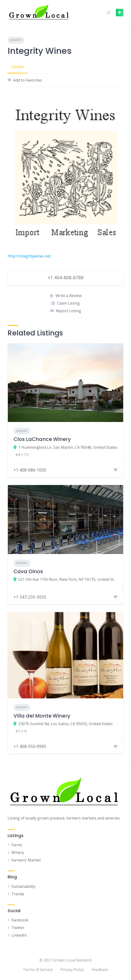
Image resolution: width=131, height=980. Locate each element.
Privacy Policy (72, 970)
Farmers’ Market (26, 860)
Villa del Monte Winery (42, 716)
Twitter (18, 928)
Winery (16, 40)
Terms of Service (38, 970)
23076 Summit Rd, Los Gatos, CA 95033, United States (65, 724)
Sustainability (23, 886)
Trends (18, 894)
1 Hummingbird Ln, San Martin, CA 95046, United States (68, 447)
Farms (17, 845)
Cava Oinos (28, 571)
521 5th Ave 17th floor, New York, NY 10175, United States (68, 579)
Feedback (100, 970)
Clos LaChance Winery (42, 439)
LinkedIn (19, 935)
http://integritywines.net (29, 256)
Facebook (20, 920)
